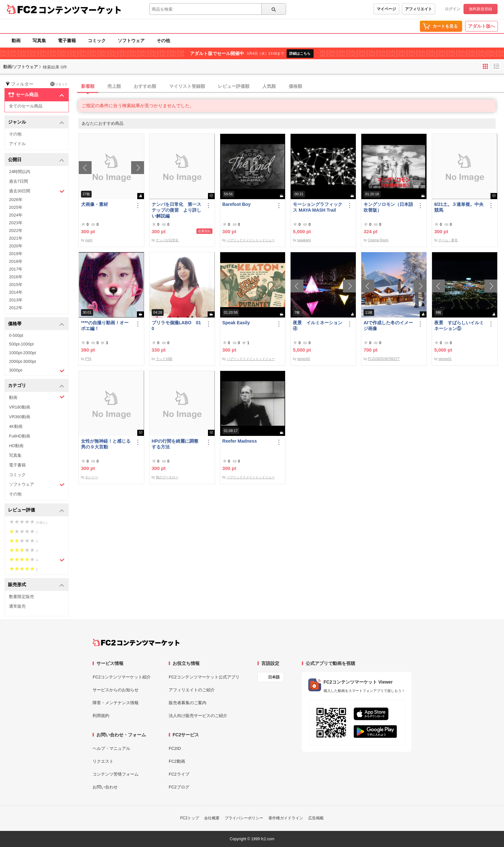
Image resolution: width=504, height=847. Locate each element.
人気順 (269, 86)
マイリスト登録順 (187, 86)
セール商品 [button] (36, 95)
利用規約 (101, 716)
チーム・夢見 (448, 240)
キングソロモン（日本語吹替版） (388, 207)
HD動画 (16, 446)
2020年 (16, 246)
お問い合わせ (105, 787)
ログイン (453, 9)
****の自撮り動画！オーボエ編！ (105, 326)
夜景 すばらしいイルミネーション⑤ (459, 326)
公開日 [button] (36, 160)
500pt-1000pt (21, 344)
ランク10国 (164, 359)
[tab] (291, 87)
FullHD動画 (20, 436)
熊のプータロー (167, 477)
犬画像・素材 (94, 204)
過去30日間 (37, 191)
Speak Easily (236, 323)
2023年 (16, 223)
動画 (16, 41)
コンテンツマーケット (80, 10)
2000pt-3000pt (22, 361)
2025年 (16, 207)
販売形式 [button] (36, 585)
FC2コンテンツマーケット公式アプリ (204, 677)
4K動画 (16, 426)
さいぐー (92, 477)
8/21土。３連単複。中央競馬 (459, 207)
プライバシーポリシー (244, 818)
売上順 (114, 86)
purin (89, 240)
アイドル (17, 144)
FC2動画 (177, 761)
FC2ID (175, 748)
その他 (163, 41)
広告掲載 (316, 818)
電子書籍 (67, 41)
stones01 (304, 359)
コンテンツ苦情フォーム (116, 774)
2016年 (16, 277)
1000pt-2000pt (22, 353)
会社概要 (212, 818)
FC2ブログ (179, 787)
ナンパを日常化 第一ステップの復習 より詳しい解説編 (176, 210)
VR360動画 (20, 417)
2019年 (16, 254)
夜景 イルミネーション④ (318, 326)
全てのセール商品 (26, 106)
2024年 (16, 215)
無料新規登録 (481, 9)
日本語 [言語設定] (274, 677)
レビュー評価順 (234, 86)
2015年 (16, 285)
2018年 (16, 261)
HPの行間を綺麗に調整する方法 (175, 444)
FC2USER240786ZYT (384, 359)
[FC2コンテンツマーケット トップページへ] (136, 642)
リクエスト (103, 761)
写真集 (39, 41)
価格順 (295, 86)
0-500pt (16, 335)
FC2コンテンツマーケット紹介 (122, 677)
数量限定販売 (22, 597)
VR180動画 (20, 407)
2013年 (16, 300)
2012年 (16, 308)
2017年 (16, 269)
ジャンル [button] (36, 122)
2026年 (16, 200)
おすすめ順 (145, 86)
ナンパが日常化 (167, 240)
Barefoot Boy (237, 204)
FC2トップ (190, 818)
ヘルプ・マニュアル (111, 748)
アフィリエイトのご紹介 (192, 690)
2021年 (16, 238)
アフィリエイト (419, 9)
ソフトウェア (131, 41)
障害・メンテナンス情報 (116, 703)
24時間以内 (20, 172)
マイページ (386, 9)
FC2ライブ (179, 774)
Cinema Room (378, 240)
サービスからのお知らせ (116, 690)
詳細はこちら (300, 53)
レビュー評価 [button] (36, 510)
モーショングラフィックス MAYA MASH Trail (318, 207)
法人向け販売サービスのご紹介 (198, 716)
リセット (59, 84)
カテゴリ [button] (36, 386)
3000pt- (37, 371)
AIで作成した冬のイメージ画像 (388, 326)
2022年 (16, 230)
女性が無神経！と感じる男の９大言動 (106, 444)
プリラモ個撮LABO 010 (176, 326)
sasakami (304, 240)
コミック (97, 41)
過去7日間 (18, 181)
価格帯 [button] (36, 324)
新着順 (88, 86)
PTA (88, 359)
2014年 (16, 292)
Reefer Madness (240, 441)
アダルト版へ (482, 26)
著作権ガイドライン (286, 818)
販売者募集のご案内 (188, 703)
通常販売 (17, 606)
